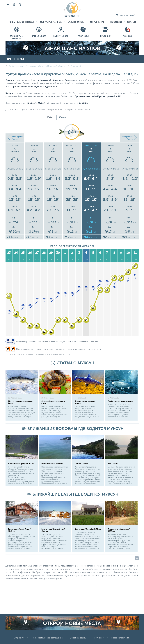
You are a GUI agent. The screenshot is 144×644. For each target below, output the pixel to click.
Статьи (131, 22)
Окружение (97, 22)
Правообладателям (121, 638)
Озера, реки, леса (51, 22)
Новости (116, 22)
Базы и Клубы (76, 22)
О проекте (19, 638)
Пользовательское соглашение (47, 638)
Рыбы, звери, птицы (21, 22)
